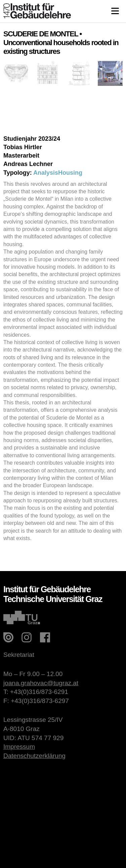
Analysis (46, 173)
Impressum (19, 747)
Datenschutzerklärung (34, 756)
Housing (70, 173)
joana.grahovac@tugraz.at (41, 683)
